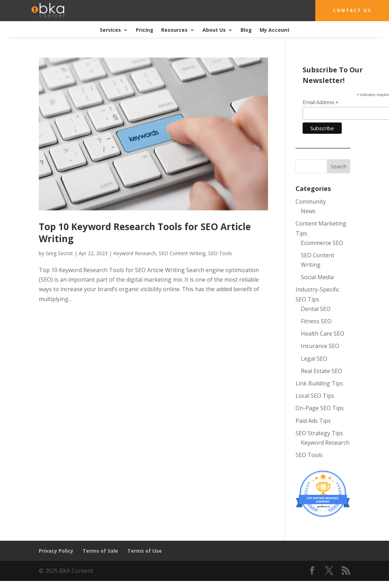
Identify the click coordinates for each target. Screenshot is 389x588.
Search (339, 166)
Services (110, 30)
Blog (246, 30)
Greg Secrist (59, 253)
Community (311, 202)
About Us (214, 30)
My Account (275, 30)
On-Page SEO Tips (320, 408)
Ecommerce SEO (322, 243)
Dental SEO (316, 309)
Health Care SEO (323, 334)
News (308, 211)
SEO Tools (220, 253)
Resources (174, 30)
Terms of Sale (100, 551)
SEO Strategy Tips (319, 433)
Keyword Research (135, 253)
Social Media (317, 277)
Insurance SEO (320, 346)
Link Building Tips (319, 383)
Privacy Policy (56, 551)
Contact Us (352, 10)
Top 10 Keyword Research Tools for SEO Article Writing (145, 233)
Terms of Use (145, 551)
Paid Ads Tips (313, 421)
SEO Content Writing (182, 253)
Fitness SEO (316, 321)
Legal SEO (314, 359)
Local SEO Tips (315, 396)
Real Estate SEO (321, 371)
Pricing (145, 30)
